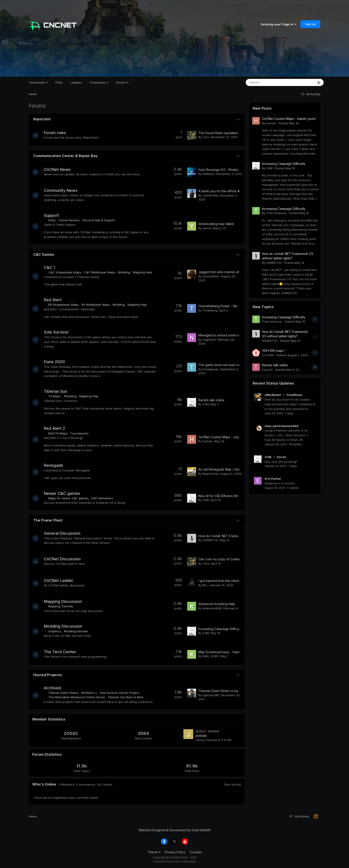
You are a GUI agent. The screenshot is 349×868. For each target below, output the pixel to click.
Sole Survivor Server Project (122, 693)
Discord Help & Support (101, 220)
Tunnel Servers (71, 220)
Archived (55, 688)
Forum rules (57, 133)
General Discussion (64, 533)
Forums (122, 82)
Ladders (76, 82)
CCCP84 (268, 355)
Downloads (38, 82)
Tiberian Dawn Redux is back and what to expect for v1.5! (241, 691)
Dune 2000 (57, 362)
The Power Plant (48, 520)
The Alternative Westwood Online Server (79, 697)
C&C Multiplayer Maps (102, 272)
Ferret (281, 457)
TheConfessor (276, 213)
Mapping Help (145, 272)
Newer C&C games (64, 493)
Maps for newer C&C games (70, 498)
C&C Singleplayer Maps (67, 272)
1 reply (289, 413)
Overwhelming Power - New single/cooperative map (237, 306)
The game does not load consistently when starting (236, 365)
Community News (63, 190)
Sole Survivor (59, 332)
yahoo (207, 228)
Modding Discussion (65, 626)
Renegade (56, 465)
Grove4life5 (211, 276)
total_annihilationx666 (282, 426)
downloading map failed (216, 224)
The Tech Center (62, 652)
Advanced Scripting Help (217, 604)
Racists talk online (211, 400)
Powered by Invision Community (174, 861)
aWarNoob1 (273, 395)
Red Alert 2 (57, 428)
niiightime (209, 340)
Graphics (57, 631)
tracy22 (267, 370)
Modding (126, 272)
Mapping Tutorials (63, 606)
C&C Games (44, 254)
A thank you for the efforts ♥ (219, 191)
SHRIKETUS (210, 540)
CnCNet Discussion (64, 559)
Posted (289, 123)
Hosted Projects (48, 675)
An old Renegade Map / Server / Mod (226, 469)
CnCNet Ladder (61, 580)
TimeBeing (210, 310)
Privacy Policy (175, 852)
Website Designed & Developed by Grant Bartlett (174, 830)
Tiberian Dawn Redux (66, 693)
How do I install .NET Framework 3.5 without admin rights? (240, 536)
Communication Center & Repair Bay (65, 156)
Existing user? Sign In (279, 24)
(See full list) (232, 784)
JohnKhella (210, 195)
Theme (154, 852)
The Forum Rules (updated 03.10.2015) (226, 133)
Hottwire (208, 174)
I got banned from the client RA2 (222, 581)
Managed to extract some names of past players (234, 335)
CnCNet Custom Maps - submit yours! (225, 437)
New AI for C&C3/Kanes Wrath (220, 496)
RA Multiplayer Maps (98, 305)
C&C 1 (52, 267)
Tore (206, 137)
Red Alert (55, 300)
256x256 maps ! (274, 351)
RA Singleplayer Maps (66, 305)
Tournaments (82, 433)
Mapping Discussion (65, 601)
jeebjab (201, 736)
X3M (206, 404)
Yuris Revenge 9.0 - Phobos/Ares (223, 170)
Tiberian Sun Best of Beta (128, 697)
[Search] (268, 82)
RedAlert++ (91, 693)
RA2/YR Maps (60, 433)
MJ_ (205, 585)
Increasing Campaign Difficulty (220, 629)
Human (207, 441)
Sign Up (310, 24)
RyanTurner (210, 474)
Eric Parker (273, 479)
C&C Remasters (104, 498)
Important (42, 119)
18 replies (295, 444)
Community (99, 82)
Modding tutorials (78, 631)
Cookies (196, 852)
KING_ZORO (211, 656)
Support (54, 215)
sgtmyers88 (211, 695)
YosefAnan (294, 395)
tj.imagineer (210, 369)
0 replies (293, 488)
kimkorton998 (212, 608)
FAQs (59, 82)
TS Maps (57, 396)
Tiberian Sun (58, 391)
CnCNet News (60, 169)
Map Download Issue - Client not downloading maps (236, 652)
